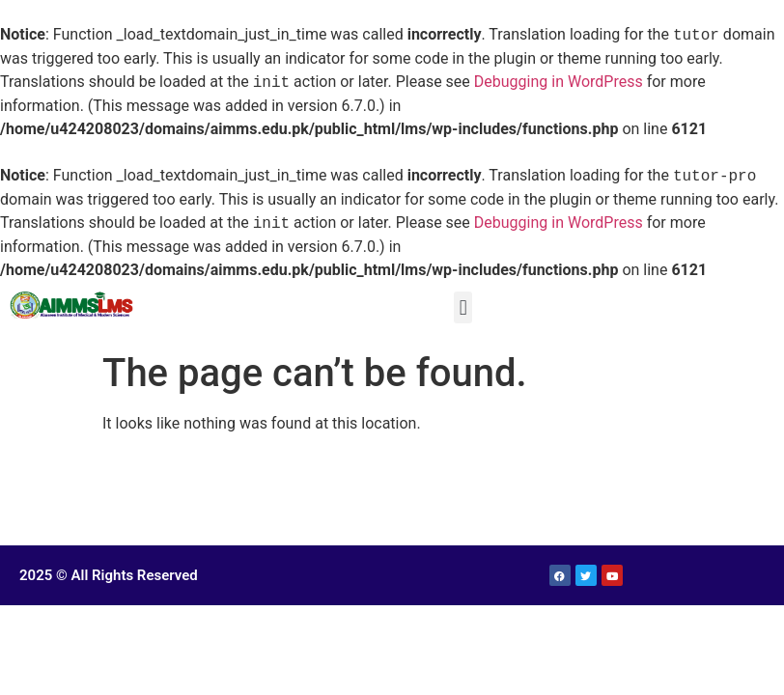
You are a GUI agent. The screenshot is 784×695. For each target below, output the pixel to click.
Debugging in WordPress (559, 83)
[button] (463, 307)
